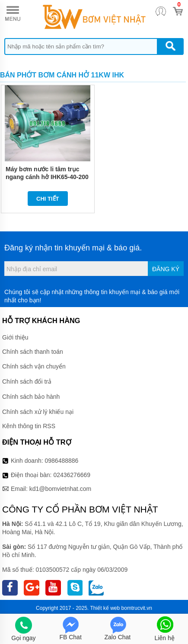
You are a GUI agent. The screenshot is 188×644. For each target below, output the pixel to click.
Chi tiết (48, 199)
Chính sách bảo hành (31, 397)
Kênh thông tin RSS (29, 426)
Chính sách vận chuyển (34, 366)
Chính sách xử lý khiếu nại (38, 412)
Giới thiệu (15, 337)
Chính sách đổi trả (27, 381)
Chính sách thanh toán (33, 352)
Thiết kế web (105, 608)
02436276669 (72, 475)
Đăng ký (166, 269)
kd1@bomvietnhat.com (60, 489)
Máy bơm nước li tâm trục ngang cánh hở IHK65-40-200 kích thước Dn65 (47, 177)
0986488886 (62, 461)
